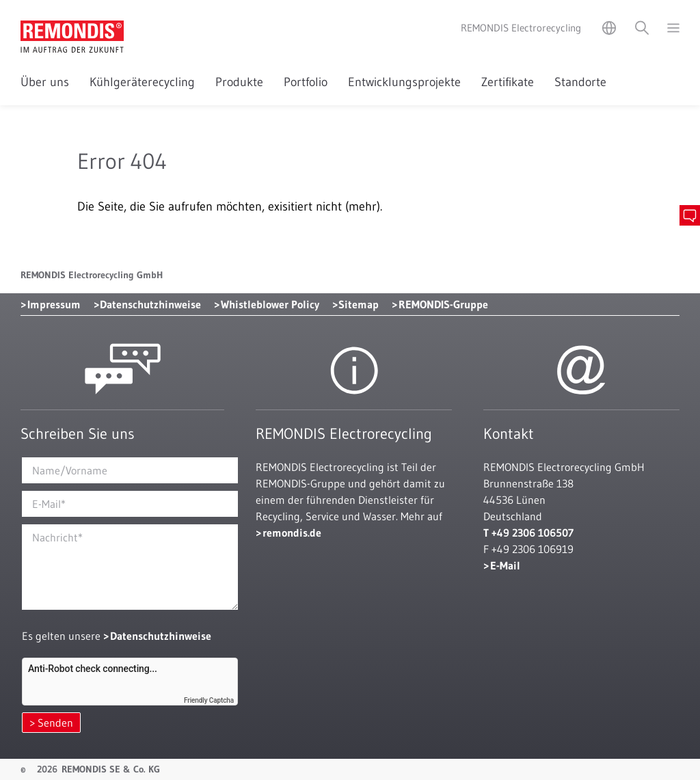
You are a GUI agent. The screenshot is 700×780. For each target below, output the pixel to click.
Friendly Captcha (209, 700)
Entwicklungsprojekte (404, 82)
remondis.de (292, 533)
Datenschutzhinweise (150, 304)
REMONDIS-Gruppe (443, 304)
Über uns (45, 82)
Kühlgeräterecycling (142, 82)
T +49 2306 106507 (528, 533)
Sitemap (359, 304)
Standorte (580, 82)
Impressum (54, 304)
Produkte (239, 82)
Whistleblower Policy (270, 304)
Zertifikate (508, 82)
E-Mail (505, 565)
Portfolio (306, 82)
